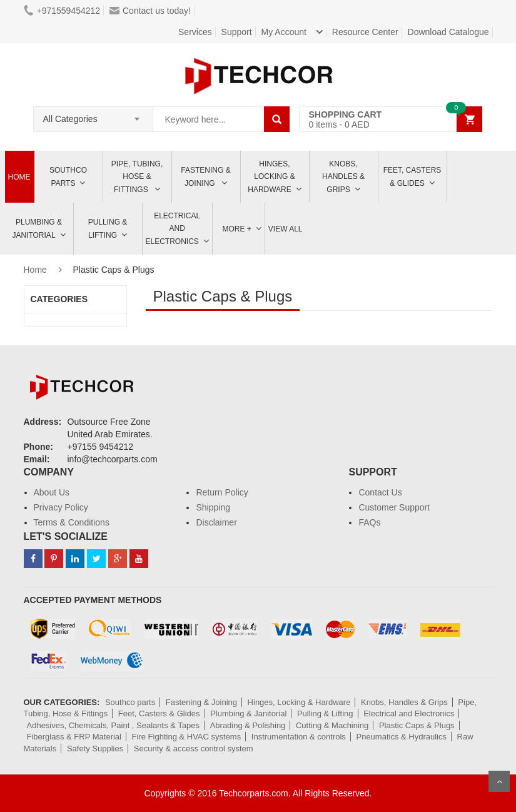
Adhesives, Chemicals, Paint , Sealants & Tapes (114, 725)
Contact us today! (150, 11)
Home (19, 177)
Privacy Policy (61, 507)
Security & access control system (194, 749)
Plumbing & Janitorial (37, 229)
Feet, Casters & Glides (412, 177)
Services (195, 32)
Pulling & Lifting (108, 229)
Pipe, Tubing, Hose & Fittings (137, 177)
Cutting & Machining (332, 725)
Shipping (213, 507)
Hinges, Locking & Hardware (271, 177)
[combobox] (93, 115)
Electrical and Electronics (409, 713)
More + (237, 229)
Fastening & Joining (205, 177)
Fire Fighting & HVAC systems (187, 737)
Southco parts (68, 177)
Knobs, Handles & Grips (343, 177)
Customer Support (394, 507)
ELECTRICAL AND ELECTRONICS (173, 229)
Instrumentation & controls (299, 737)
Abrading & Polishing (248, 725)
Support (237, 32)
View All (286, 229)
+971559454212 (62, 11)
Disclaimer (216, 522)
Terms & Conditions (72, 522)
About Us (52, 492)
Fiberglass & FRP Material (74, 737)
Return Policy (222, 492)
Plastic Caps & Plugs (417, 725)
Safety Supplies (95, 749)
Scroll (499, 781)
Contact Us (380, 492)
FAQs (369, 522)
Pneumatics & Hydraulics (401, 737)
